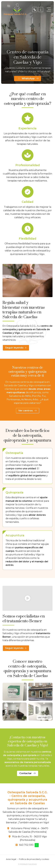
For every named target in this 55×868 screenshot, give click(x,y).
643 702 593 (26, 845)
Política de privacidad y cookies (34, 859)
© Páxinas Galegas (27, 864)
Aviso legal (11, 859)
